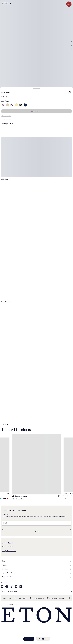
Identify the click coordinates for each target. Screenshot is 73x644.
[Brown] (7, 105)
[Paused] (69, 295)
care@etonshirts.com (9, 551)
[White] (12, 105)
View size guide (6, 116)
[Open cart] (43, 639)
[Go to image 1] (71, 38)
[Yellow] (16, 105)
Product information (36, 120)
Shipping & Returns (36, 124)
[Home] (36, 615)
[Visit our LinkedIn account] (16, 587)
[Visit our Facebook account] (21, 587)
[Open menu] (47, 639)
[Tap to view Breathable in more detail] (36, 366)
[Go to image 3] (71, 45)
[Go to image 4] (71, 49)
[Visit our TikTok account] (12, 587)
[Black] (21, 105)
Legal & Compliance (36, 573)
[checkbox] (70, 93)
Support (36, 565)
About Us (36, 569)
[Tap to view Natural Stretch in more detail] (36, 243)
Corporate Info (36, 577)
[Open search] (39, 639)
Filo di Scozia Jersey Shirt (20, 496)
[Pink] (3, 105)
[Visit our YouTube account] (7, 587)
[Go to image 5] (71, 53)
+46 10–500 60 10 (8, 547)
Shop (36, 561)
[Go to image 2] (71, 42)
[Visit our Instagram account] (2, 587)
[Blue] (25, 105)
